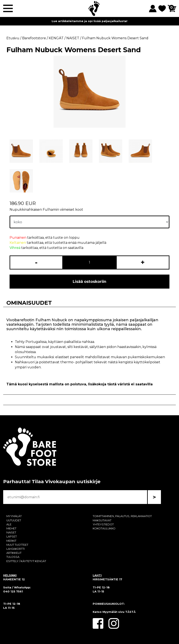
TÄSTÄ (130, 612)
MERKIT (11, 541)
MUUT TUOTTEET (17, 545)
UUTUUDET (14, 520)
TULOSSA (13, 557)
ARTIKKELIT (14, 553)
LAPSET (12, 537)
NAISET (11, 532)
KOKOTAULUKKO (104, 528)
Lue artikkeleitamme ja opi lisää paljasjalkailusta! (89, 21)
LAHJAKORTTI (16, 549)
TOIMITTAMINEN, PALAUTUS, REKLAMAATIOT (122, 516)
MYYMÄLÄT (14, 516)
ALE (9, 524)
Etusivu (13, 38)
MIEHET (11, 528)
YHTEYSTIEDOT (103, 524)
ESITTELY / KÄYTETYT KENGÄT (26, 561)
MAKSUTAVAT (102, 520)
